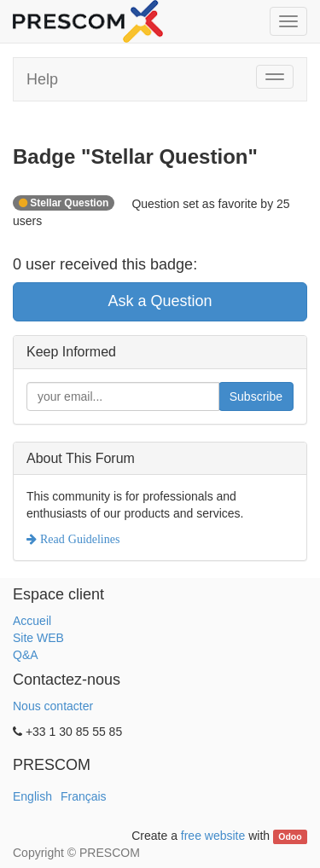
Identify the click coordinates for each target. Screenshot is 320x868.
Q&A (26, 655)
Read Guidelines (78, 539)
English (32, 796)
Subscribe (256, 396)
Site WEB (38, 638)
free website (213, 836)
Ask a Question (160, 301)
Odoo (290, 836)
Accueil (32, 621)
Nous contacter (53, 706)
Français (84, 796)
